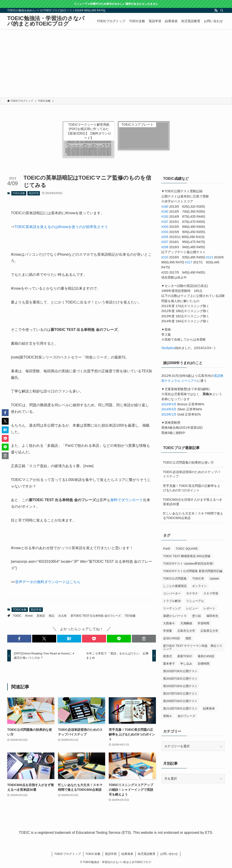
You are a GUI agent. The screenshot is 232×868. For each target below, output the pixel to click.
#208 (165, 247)
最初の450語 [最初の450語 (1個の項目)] (206, 656)
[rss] (216, 10)
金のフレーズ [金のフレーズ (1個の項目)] (186, 716)
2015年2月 (169, 414)
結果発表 (127, 854)
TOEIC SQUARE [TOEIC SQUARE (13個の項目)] (187, 549)
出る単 (63, 616)
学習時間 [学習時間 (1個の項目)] (203, 623)
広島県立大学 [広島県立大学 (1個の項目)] (209, 631)
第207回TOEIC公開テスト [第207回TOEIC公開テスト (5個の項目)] (180, 694)
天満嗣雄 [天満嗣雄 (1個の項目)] (186, 623)
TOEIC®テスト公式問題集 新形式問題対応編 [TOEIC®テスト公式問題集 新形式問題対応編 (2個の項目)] (193, 571)
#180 (165, 207)
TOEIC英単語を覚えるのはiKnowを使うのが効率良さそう (61, 227)
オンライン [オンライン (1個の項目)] (199, 586)
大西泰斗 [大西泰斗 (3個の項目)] (169, 623)
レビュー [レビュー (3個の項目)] (192, 608)
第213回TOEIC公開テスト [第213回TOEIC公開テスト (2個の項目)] (180, 708)
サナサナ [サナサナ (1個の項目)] (192, 593)
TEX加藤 (130, 616)
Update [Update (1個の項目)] (214, 578)
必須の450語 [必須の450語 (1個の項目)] (172, 638)
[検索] (222, 10)
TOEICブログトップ (68, 854)
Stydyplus (168, 348)
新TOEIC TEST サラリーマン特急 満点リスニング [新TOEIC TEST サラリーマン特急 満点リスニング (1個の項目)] (193, 647)
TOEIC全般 (19, 193)
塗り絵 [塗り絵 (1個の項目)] (197, 616)
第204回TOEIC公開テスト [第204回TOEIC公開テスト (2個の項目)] (180, 679)
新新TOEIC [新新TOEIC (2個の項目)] (185, 656)
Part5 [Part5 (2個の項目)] (167, 549)
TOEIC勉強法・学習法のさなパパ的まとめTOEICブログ (46, 21)
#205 (165, 237)
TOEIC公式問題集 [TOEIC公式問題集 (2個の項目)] (175, 578)
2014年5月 (169, 404)
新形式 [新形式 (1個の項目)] (168, 656)
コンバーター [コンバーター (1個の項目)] (172, 593)
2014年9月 (169, 409)
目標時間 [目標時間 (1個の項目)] (203, 664)
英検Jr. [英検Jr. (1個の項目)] (168, 716)
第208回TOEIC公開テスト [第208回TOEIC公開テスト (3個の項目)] (180, 701)
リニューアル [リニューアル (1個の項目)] (195, 601)
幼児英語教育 (147, 854)
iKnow (29, 616)
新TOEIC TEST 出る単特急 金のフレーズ (96, 616)
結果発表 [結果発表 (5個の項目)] (209, 708)
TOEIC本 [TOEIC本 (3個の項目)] (198, 578)
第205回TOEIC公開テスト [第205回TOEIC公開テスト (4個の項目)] (180, 686)
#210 (165, 257)
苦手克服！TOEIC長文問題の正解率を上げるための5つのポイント (192, 488)
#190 (165, 212)
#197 (165, 222)
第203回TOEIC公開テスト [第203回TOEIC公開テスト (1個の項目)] (180, 671)
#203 (165, 232)
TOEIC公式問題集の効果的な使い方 (188, 462)
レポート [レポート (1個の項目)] (209, 608)
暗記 (52, 616)
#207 (165, 242)
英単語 (41, 616)
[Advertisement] (116, 63)
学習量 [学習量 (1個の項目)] (168, 631)
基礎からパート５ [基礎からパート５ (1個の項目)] (175, 616)
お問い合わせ (169, 854)
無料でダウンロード (127, 500)
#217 (189, 262)
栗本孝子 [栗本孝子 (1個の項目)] (169, 664)
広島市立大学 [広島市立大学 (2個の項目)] (186, 631)
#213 (209, 257)
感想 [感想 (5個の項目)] (188, 638)
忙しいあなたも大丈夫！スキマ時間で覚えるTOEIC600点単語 (193, 516)
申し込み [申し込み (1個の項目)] (186, 664)
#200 (165, 227)
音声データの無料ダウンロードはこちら (48, 582)
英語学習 (34, 193)
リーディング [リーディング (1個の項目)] (172, 608)
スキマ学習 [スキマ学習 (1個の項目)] (211, 593)
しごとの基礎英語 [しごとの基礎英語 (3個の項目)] (175, 586)
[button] (19, 639)
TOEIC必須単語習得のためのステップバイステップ (192, 474)
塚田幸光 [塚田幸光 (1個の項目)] (212, 616)
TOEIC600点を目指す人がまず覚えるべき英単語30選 (193, 502)
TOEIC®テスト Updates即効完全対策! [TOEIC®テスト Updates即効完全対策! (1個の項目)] (188, 564)
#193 (165, 216)
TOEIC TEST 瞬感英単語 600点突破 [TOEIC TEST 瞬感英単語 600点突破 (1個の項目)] (187, 556)
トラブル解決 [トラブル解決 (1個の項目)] (172, 601)
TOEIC (17, 616)
